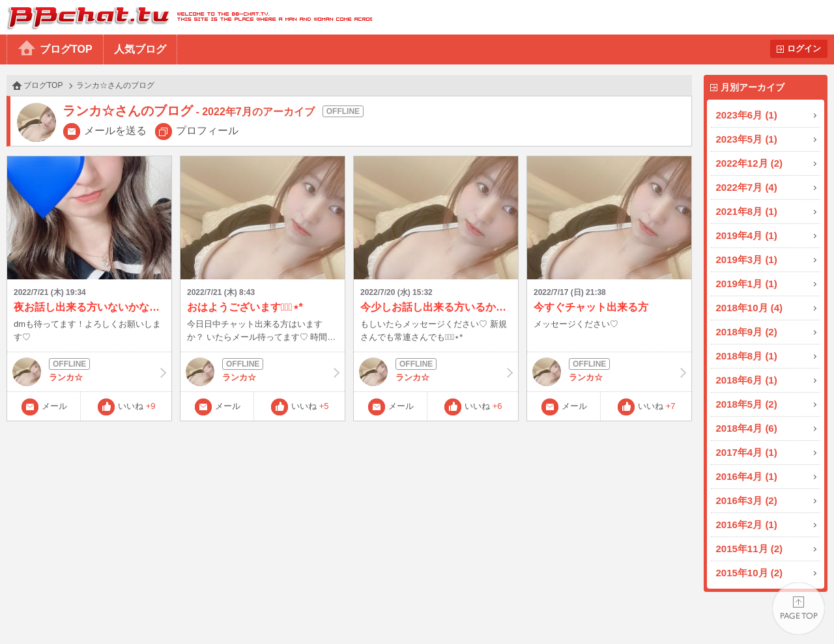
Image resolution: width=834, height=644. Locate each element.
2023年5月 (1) (747, 139)
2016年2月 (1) (747, 525)
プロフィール (207, 131)
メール (54, 406)
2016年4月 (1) (747, 476)
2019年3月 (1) (747, 259)
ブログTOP (66, 49)
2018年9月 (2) (747, 332)
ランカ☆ (89, 372)
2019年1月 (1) (747, 284)
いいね (137, 406)
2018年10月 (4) (750, 308)
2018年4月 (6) (747, 428)
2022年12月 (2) (750, 163)
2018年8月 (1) (747, 356)
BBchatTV (186, 17)
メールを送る (115, 131)
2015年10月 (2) (750, 573)
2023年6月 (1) (747, 115)
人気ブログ (140, 49)
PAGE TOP (798, 609)
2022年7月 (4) (747, 187)
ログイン (804, 49)
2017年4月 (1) (747, 452)
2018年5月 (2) (747, 404)
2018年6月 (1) (747, 380)
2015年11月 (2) (750, 549)
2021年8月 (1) (747, 211)
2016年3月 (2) (747, 500)
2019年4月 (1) (747, 235)
